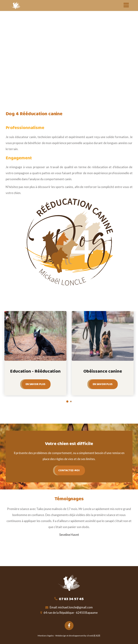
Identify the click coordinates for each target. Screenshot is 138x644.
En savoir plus (35, 384)
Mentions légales (46, 636)
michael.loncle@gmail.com (75, 607)
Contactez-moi (69, 470)
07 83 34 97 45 (71, 599)
